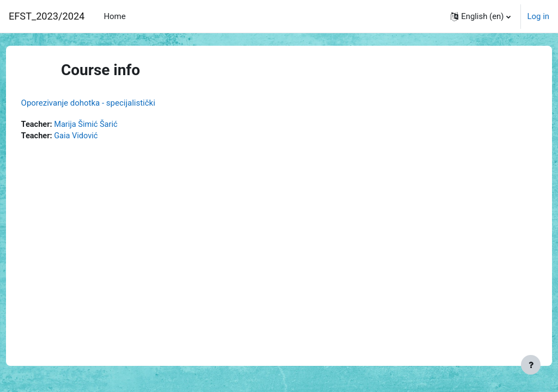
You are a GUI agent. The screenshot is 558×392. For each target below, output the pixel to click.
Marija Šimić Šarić (108, 125)
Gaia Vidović (98, 137)
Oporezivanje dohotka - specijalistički (108, 103)
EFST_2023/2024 (47, 16)
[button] (480, 16)
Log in (538, 16)
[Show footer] (531, 365)
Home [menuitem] (114, 16)
